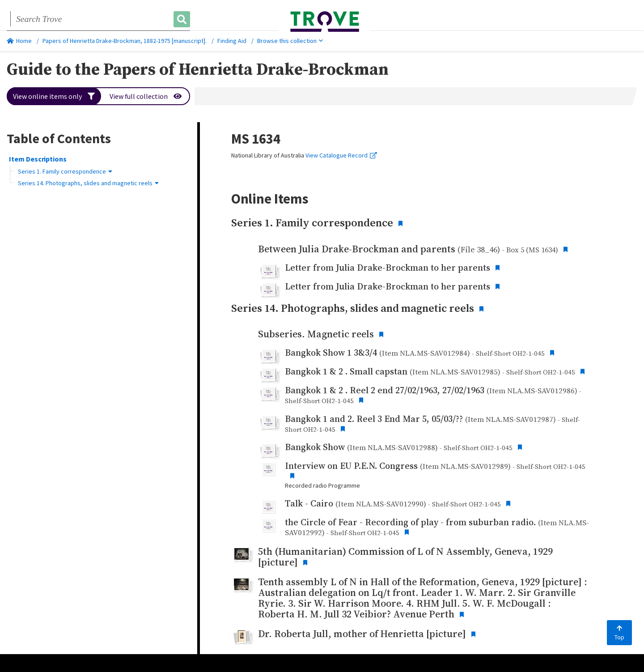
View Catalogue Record (341, 155)
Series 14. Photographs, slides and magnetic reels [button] (88, 183)
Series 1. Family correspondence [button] (65, 171)
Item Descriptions (38, 159)
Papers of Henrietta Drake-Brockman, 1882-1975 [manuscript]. (125, 41)
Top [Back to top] (619, 633)
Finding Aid (232, 41)
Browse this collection (290, 41)
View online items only (54, 96)
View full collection (146, 96)
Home (19, 41)
